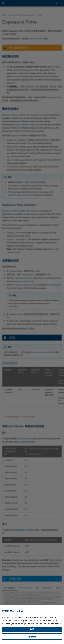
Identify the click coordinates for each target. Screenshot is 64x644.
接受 (32, 629)
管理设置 (32, 637)
